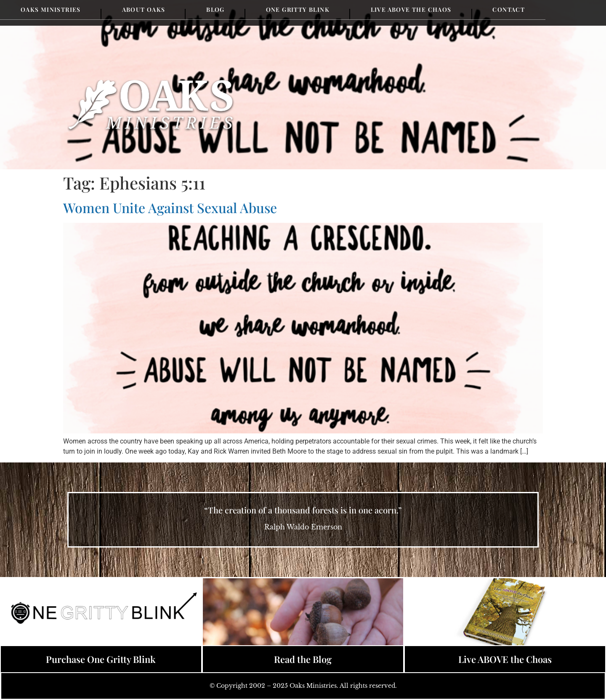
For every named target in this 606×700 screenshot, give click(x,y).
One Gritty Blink (298, 9)
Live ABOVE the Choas (505, 659)
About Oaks (144, 9)
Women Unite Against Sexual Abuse (170, 207)
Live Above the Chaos (411, 9)
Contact (509, 9)
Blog (215, 9)
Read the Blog (303, 659)
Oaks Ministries (51, 9)
